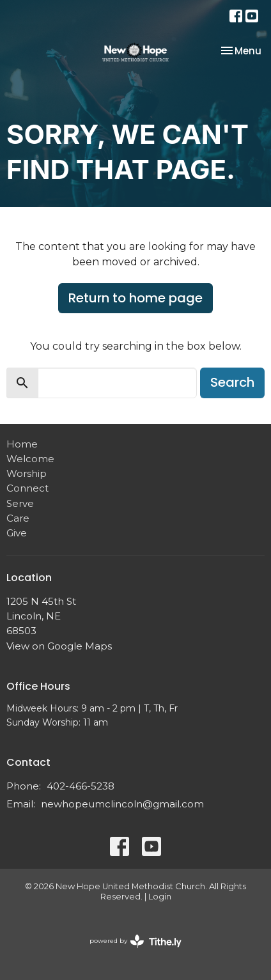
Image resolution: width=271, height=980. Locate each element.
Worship (27, 473)
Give (17, 533)
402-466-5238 (81, 786)
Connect (27, 488)
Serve (20, 503)
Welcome (30, 459)
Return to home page (135, 298)
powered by (135, 941)
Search (232, 382)
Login (160, 897)
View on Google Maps (59, 646)
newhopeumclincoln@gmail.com (122, 804)
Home (22, 444)
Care (18, 518)
